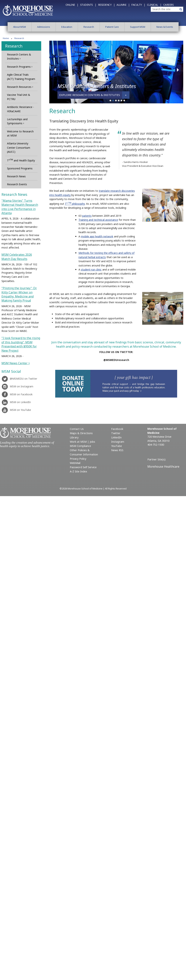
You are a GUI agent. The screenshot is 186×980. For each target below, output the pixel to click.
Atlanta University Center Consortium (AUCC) (19, 148)
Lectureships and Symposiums (17, 121)
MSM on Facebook (17, 394)
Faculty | (138, 5)
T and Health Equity (21, 160)
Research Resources (20, 87)
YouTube (117, 446)
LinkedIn (116, 437)
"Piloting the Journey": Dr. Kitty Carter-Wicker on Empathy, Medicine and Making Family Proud (19, 294)
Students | (88, 5)
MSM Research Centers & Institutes (97, 86)
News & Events (165, 27)
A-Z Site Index (79, 471)
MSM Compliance (80, 446)
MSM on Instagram (17, 386)
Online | (72, 5)
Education (67, 27)
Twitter (116, 433)
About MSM (19, 27)
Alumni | (123, 5)
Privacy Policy (78, 459)
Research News (16, 176)
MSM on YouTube (16, 410)
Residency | (106, 5)
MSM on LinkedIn (16, 402)
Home (6, 38)
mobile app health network (97, 236)
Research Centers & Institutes (19, 56)
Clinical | (154, 5)
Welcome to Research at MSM (20, 133)
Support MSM (138, 27)
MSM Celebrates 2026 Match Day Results (17, 257)
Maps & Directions (81, 433)
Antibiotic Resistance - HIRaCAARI (21, 109)
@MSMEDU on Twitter (19, 379)
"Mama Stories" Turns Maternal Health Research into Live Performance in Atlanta (20, 207)
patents (87, 216)
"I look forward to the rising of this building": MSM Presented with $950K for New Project (21, 344)
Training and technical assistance (98, 220)
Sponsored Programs (20, 168)
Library (74, 437)
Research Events (17, 184)
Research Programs (20, 67)
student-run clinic (91, 269)
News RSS (117, 450)
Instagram (118, 442)
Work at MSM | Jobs (82, 442)
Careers (169, 5)
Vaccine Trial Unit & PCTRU (19, 97)
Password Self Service (83, 467)
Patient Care (112, 27)
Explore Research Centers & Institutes (90, 95)
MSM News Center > (16, 363)
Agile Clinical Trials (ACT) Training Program (21, 77)
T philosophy (75, 204)
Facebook (117, 429)
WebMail (75, 463)
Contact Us (77, 429)
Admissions (44, 27)
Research (89, 27)
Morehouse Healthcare (163, 467)
